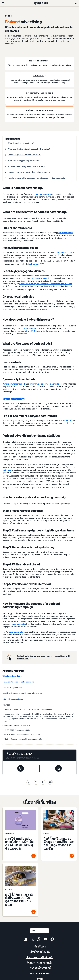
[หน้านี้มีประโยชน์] (58, 769)
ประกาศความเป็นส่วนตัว (40, 957)
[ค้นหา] (76, 3)
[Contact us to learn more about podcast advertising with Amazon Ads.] (45, 658)
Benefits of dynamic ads (12, 688)
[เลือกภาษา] (39, 931)
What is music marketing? (13, 676)
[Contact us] (39, 76)
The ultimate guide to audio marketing (18, 682)
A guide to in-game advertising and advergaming (22, 693)
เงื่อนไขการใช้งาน (40, 952)
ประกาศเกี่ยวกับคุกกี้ (40, 968)
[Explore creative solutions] (39, 110)
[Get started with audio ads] (39, 93)
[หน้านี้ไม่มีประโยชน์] (21, 769)
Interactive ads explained (13, 699)
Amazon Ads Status (40, 974)
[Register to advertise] (39, 61)
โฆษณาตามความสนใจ (40, 963)
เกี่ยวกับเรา (40, 947)
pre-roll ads (66, 420)
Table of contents (13, 139)
